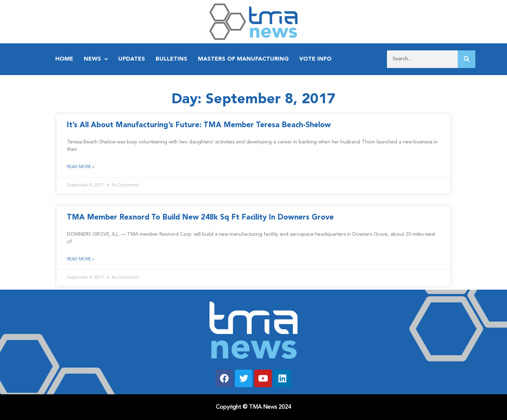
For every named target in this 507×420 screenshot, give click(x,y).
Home (64, 59)
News (96, 59)
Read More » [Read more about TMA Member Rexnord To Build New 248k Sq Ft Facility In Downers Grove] (81, 259)
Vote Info (315, 59)
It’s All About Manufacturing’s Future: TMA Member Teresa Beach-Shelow (199, 125)
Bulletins (171, 59)
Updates (132, 59)
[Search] (467, 59)
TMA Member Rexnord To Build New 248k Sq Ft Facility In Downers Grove (200, 218)
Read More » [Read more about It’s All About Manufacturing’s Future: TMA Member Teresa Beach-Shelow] (81, 167)
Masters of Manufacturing (243, 59)
